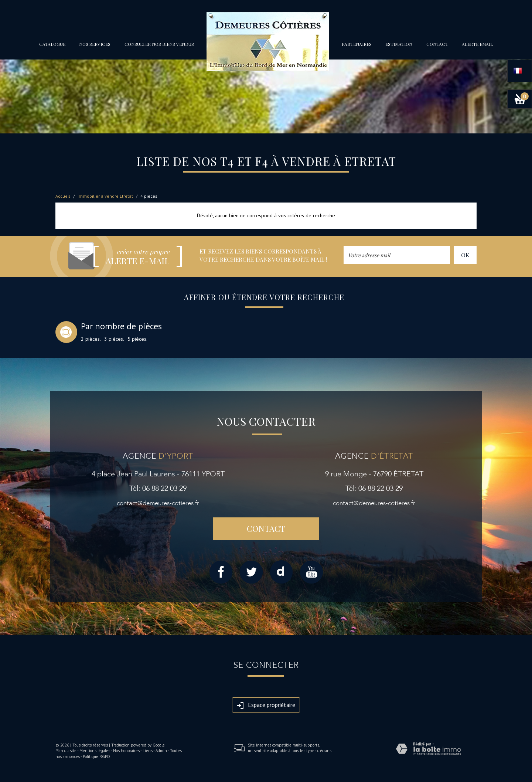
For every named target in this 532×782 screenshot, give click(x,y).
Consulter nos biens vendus (159, 44)
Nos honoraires (126, 751)
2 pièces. (91, 339)
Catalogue (52, 44)
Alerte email (477, 44)
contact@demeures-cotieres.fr (158, 503)
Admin (161, 751)
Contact (437, 44)
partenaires (357, 44)
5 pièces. (137, 339)
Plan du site (66, 751)
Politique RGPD (96, 756)
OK (465, 255)
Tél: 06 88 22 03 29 (158, 488)
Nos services (95, 44)
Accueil (63, 196)
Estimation (399, 44)
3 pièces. (114, 339)
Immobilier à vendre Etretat (105, 196)
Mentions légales (95, 751)
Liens (148, 751)
